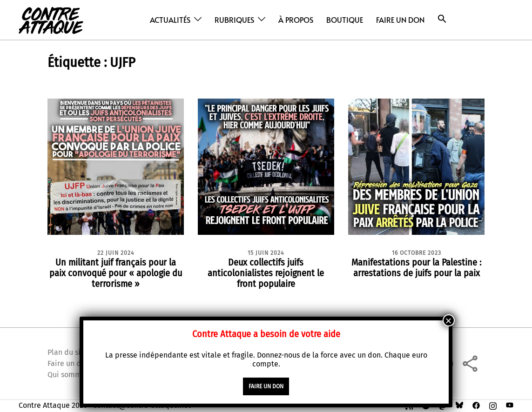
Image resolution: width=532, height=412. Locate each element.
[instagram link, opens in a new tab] (493, 405)
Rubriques (234, 20)
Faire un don (400, 20)
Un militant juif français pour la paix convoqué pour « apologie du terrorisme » (116, 273)
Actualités (170, 20)
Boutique (345, 20)
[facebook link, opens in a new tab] (476, 405)
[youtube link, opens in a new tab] (510, 405)
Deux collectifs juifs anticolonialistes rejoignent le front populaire (266, 273)
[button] (442, 19)
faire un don (266, 386)
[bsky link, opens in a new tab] (459, 405)
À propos (296, 20)
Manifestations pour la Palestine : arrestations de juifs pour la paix (416, 268)
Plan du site (67, 352)
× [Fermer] (449, 320)
